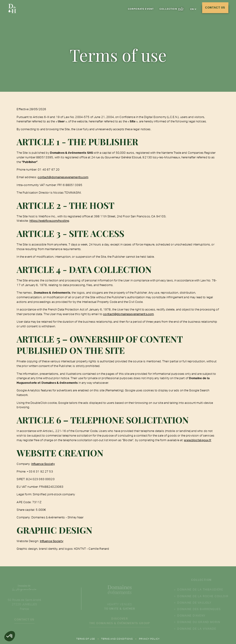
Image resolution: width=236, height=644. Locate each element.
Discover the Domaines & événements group (120, 622)
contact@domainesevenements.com (63, 177)
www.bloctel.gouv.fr (198, 440)
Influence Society (43, 464)
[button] (193, 9)
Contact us (215, 8)
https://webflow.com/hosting (49, 221)
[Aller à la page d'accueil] (12, 9)
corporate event (141, 9)
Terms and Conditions (117, 639)
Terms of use (86, 639)
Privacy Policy (149, 639)
